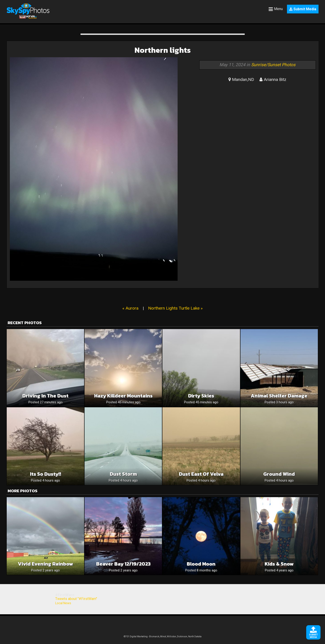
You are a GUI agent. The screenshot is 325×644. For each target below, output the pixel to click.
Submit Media (303, 9)
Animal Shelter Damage (279, 396)
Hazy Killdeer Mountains (123, 396)
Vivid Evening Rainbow (46, 564)
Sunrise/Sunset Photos (273, 65)
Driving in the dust (45, 396)
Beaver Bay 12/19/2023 (123, 564)
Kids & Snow (279, 564)
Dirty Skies (201, 396)
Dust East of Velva (201, 474)
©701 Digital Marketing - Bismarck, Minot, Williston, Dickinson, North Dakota (163, 637)
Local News (63, 603)
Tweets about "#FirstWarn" (76, 599)
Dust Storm (123, 474)
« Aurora (130, 308)
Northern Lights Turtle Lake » (175, 308)
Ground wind (279, 474)
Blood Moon (201, 564)
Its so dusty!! (46, 474)
